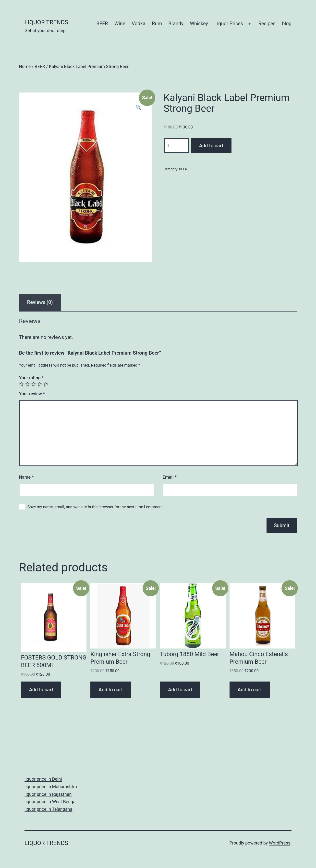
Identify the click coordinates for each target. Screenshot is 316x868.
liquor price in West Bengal (50, 802)
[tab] (40, 302)
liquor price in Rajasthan (48, 794)
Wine (120, 23)
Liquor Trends (46, 22)
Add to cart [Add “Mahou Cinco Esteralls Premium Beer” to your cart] (250, 690)
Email (170, 477)
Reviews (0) (40, 302)
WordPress (280, 843)
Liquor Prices (229, 23)
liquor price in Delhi (43, 779)
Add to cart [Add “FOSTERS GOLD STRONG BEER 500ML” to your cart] (41, 690)
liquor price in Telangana (48, 809)
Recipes (267, 23)
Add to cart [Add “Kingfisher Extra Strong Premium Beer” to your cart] (111, 690)
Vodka (139, 23)
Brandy (176, 23)
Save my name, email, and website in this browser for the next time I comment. (96, 507)
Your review (32, 394)
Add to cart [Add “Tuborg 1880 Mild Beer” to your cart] (180, 690)
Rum (157, 23)
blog (287, 23)
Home (25, 67)
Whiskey (199, 23)
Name (26, 477)
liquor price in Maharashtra (51, 787)
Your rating (31, 378)
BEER (102, 23)
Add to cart (211, 146)
